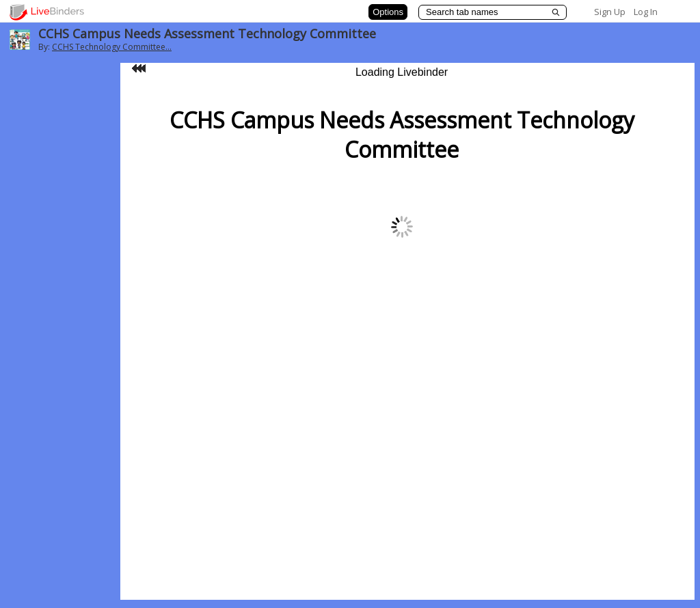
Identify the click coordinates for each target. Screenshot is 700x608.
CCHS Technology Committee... (112, 47)
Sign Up (610, 12)
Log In (646, 12)
